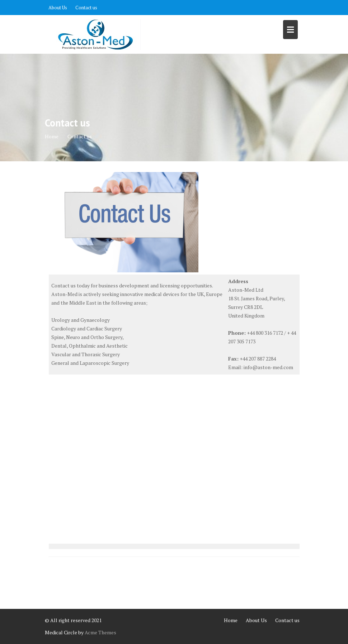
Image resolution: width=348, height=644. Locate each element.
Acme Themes (100, 632)
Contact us (86, 8)
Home (231, 620)
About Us (58, 8)
